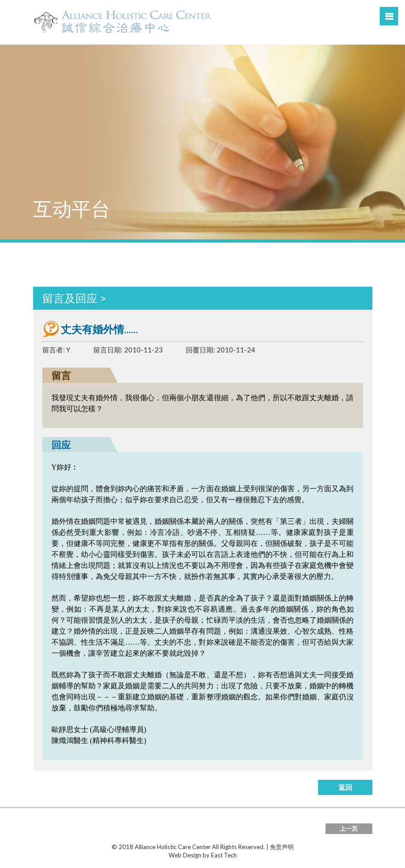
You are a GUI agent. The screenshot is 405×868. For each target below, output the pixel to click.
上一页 (349, 828)
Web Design (185, 855)
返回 (345, 787)
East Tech (224, 855)
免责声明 (282, 847)
